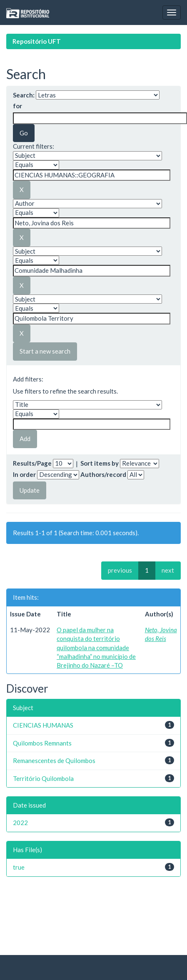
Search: (24, 95)
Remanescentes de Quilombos (54, 761)
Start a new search (45, 351)
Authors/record (103, 474)
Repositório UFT (37, 41)
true (19, 867)
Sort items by (100, 463)
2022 (20, 823)
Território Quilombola (43, 778)
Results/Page (32, 463)
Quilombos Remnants (42, 743)
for (17, 106)
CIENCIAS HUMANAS (43, 725)
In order (24, 474)
